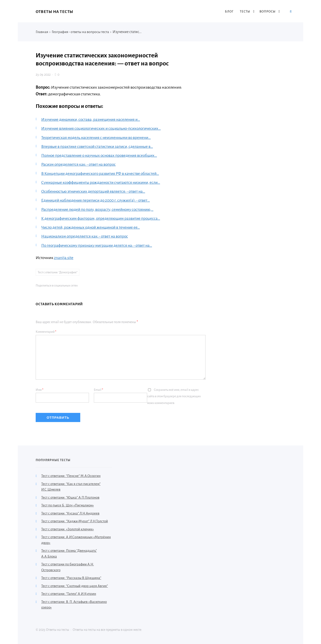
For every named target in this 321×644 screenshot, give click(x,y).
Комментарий (46, 331)
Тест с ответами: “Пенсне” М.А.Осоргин (71, 475)
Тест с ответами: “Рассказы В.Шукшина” (71, 577)
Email (99, 389)
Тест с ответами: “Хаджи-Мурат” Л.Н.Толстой (75, 521)
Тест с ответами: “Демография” (58, 271)
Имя (40, 389)
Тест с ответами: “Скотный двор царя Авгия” (75, 585)
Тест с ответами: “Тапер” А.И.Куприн (69, 593)
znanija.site (64, 257)
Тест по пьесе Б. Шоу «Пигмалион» (68, 505)
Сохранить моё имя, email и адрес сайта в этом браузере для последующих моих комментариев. (174, 396)
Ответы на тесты (55, 12)
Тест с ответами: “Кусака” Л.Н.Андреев (70, 513)
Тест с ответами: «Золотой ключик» (68, 528)
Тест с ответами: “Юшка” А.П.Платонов (70, 497)
